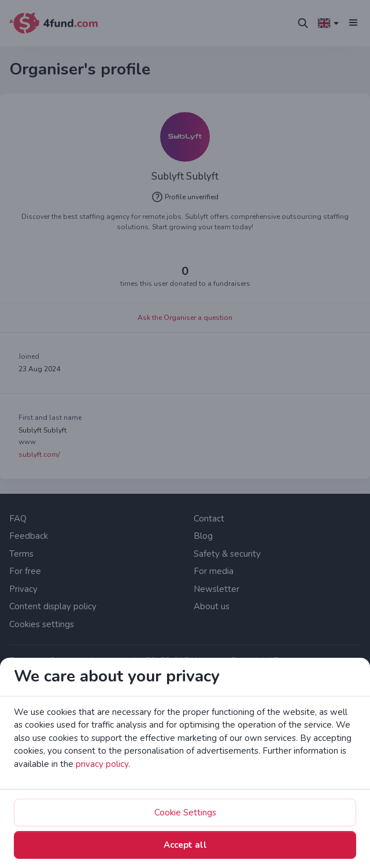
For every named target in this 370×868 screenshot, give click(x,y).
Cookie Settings (185, 813)
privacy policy (102, 764)
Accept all (185, 845)
